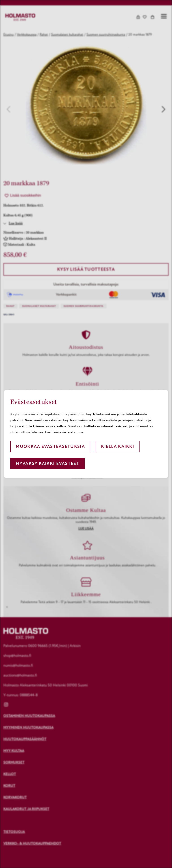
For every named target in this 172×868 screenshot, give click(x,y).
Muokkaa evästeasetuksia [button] (50, 446)
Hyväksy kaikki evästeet (47, 463)
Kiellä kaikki (118, 446)
